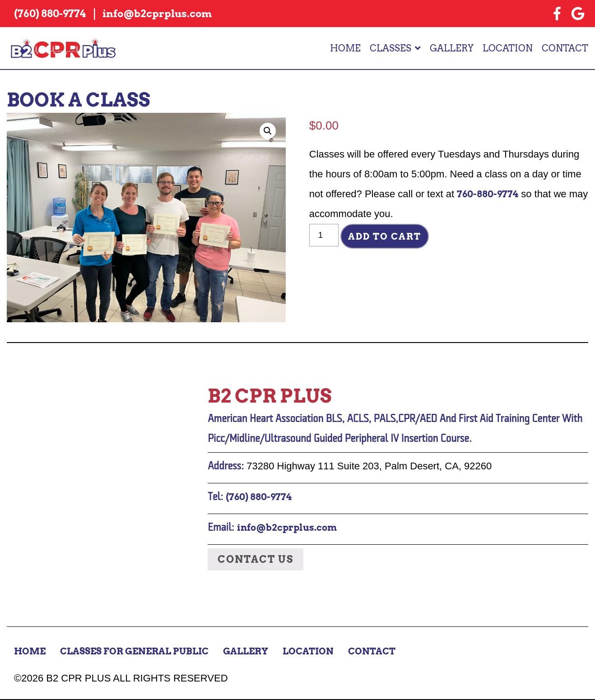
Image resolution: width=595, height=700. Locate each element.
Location (508, 48)
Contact (565, 48)
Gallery (452, 48)
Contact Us (256, 559)
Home (345, 48)
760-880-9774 (488, 194)
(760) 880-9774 (259, 497)
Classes (390, 48)
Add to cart (385, 236)
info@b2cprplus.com (287, 528)
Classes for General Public (134, 651)
